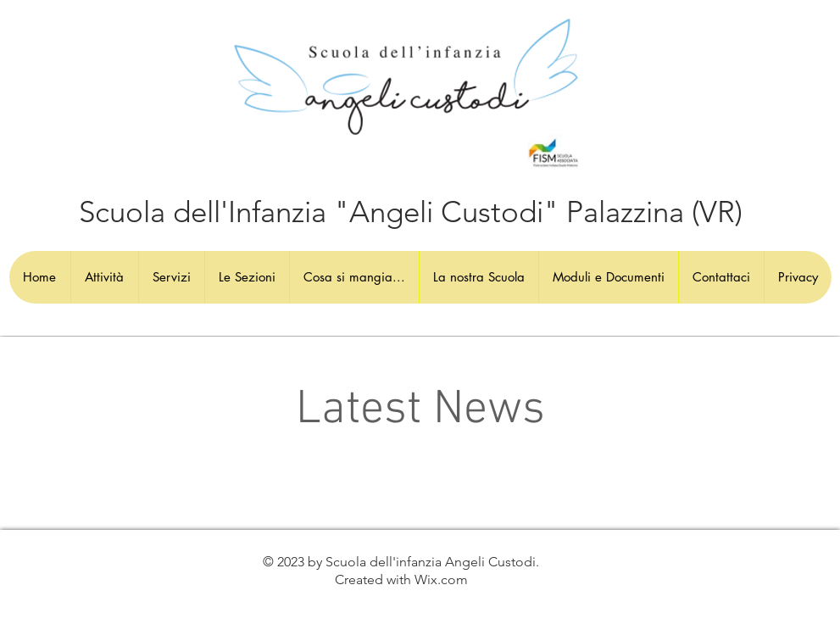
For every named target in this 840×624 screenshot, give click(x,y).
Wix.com (441, 579)
